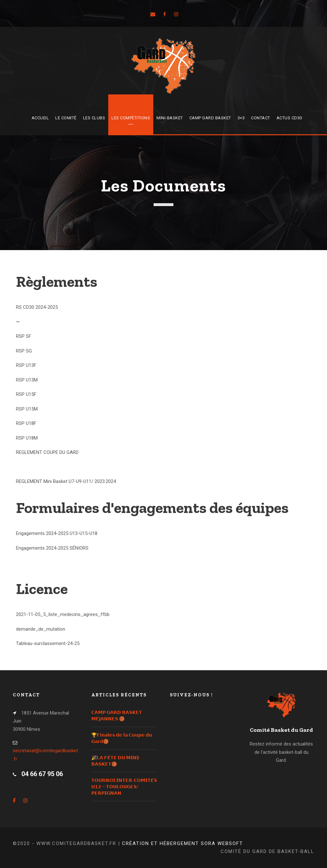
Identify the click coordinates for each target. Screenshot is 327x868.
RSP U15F (26, 394)
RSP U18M (27, 438)
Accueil (40, 118)
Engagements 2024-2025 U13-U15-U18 (57, 533)
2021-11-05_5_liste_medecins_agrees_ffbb (63, 614)
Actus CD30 (289, 118)
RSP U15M (27, 409)
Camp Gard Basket (210, 118)
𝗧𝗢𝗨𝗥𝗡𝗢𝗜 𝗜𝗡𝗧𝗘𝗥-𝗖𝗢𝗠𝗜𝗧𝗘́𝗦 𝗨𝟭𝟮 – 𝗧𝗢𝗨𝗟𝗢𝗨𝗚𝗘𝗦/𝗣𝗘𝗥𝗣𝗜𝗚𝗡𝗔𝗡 (124, 787)
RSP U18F (26, 423)
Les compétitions (131, 118)
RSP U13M (27, 380)
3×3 (241, 118)
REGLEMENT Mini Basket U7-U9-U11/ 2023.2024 (66, 481)
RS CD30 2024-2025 (37, 307)
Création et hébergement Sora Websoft (183, 843)
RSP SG (24, 351)
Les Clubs (94, 118)
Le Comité (66, 118)
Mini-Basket (170, 118)
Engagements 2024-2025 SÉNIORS (52, 548)
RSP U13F (26, 365)
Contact (261, 118)
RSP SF (24, 336)
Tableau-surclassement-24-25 (48, 643)
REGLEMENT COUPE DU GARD (47, 452)
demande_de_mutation (41, 629)
